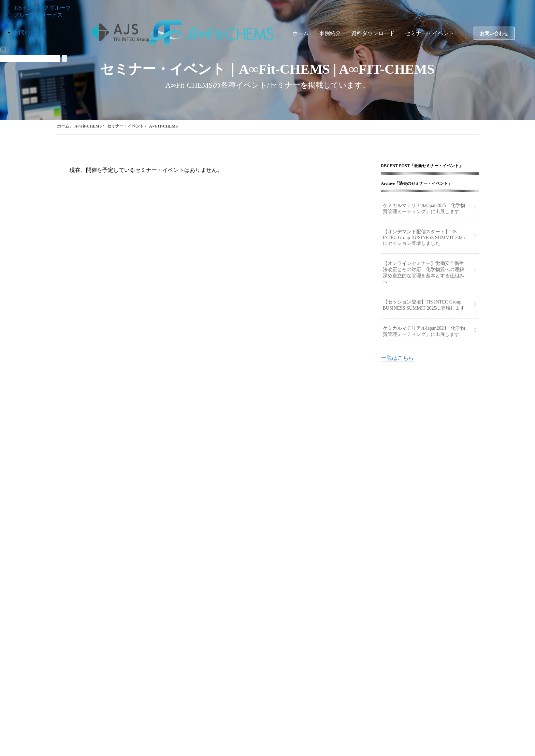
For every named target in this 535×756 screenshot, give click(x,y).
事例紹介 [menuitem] (330, 33)
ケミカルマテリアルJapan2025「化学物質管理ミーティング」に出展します (424, 209)
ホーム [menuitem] (301, 33)
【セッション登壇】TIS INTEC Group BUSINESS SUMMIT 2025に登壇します (424, 305)
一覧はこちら (397, 358)
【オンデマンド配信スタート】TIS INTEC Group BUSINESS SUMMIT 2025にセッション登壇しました (424, 238)
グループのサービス (38, 15)
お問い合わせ (30, 32)
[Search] (30, 58)
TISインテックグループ (42, 8)
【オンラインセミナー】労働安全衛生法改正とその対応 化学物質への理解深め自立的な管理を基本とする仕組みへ (423, 273)
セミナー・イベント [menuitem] (430, 33)
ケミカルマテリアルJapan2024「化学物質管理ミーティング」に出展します (424, 331)
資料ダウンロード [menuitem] (373, 33)
